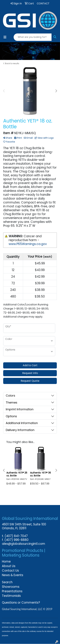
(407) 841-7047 (16, 536)
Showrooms (11, 587)
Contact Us (10, 571)
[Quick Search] (33, 37)
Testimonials (11, 596)
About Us (9, 566)
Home (6, 562)
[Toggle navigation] (5, 37)
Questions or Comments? (21, 603)
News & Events (13, 575)
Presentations (12, 591)
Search (7, 582)
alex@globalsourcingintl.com (24, 544)
